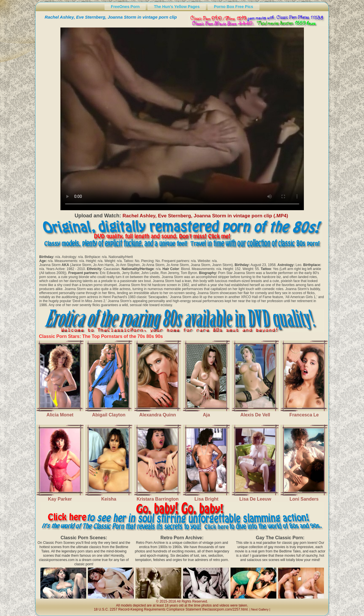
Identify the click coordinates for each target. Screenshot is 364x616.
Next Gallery (260, 609)
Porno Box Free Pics (234, 7)
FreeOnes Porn (125, 7)
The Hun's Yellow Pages (177, 7)
